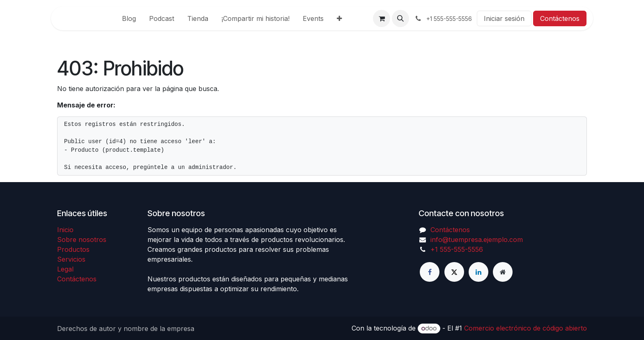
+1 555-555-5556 (457, 249)
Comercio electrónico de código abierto (526, 328)
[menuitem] (129, 18)
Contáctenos (560, 18)
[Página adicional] (503, 272)
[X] (454, 272)
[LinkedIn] (478, 272)
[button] (400, 18)
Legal (65, 269)
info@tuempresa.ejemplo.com (477, 240)
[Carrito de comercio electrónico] (382, 18)
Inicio (65, 230)
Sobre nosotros (82, 240)
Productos (73, 249)
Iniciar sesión (504, 18)
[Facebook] (430, 272)
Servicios (71, 259)
